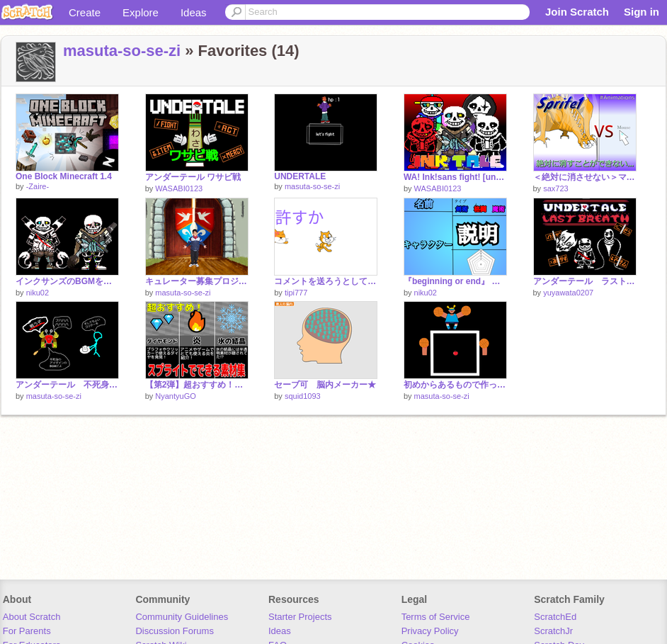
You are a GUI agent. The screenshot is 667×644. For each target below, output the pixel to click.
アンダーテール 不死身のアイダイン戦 (67, 385)
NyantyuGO (175, 396)
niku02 (38, 293)
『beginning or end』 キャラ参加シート (455, 281)
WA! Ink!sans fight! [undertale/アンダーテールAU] (455, 177)
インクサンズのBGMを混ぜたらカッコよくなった (67, 281)
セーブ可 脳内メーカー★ (325, 385)
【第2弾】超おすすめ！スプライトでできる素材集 (197, 385)
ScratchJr (553, 631)
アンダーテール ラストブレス (585, 281)
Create (85, 12)
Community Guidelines (182, 617)
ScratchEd (555, 617)
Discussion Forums (175, 631)
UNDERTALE (300, 176)
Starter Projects (300, 617)
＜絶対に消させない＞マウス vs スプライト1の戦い (585, 177)
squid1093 (303, 396)
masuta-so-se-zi (122, 51)
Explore (141, 12)
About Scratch (32, 617)
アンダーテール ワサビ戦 (193, 177)
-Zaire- (38, 186)
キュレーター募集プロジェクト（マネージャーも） (197, 281)
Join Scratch (577, 12)
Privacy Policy (430, 631)
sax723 (555, 188)
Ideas (194, 12)
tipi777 (296, 293)
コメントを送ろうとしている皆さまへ (326, 281)
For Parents (27, 631)
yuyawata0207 (568, 293)
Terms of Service (436, 617)
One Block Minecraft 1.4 (64, 176)
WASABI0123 (179, 188)
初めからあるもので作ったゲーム (455, 385)
